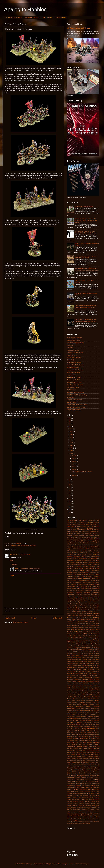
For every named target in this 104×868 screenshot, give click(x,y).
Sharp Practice (91, 766)
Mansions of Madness (73, 693)
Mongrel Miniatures (72, 703)
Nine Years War (76, 711)
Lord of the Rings (87, 689)
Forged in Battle (84, 630)
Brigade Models (94, 568)
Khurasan (94, 673)
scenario (83, 760)
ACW (87, 535)
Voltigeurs (79, 807)
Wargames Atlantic (82, 811)
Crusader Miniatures (80, 598)
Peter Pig (77, 731)
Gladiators (78, 642)
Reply (12, 560)
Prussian (69, 739)
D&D (90, 600)
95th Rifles (77, 533)
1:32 (68, 524)
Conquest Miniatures (92, 592)
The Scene (83, 790)
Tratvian (69, 799)
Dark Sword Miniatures (94, 602)
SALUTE (84, 756)
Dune (84, 608)
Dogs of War (88, 606)
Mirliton (83, 701)
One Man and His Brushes (75, 385)
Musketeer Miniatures (75, 707)
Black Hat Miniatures (90, 559)
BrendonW (70, 568)
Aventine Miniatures (94, 549)
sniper (76, 770)
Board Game (91, 565)
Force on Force (92, 628)
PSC (74, 739)
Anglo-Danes (87, 541)
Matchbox (69, 695)
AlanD (96, 537)
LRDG (98, 689)
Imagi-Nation (96, 660)
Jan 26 (74, 456)
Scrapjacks (93, 762)
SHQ (98, 766)
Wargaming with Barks (74, 410)
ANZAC (87, 543)
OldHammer (78, 719)
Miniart (68, 701)
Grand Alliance (76, 644)
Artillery (92, 547)
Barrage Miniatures (72, 553)
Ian (77, 660)
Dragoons (79, 608)
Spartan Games (88, 772)
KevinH (81, 673)
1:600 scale (85, 524)
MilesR (69, 699)
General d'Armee (88, 640)
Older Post (57, 618)
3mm (80, 531)
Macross (76, 691)
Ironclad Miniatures (79, 664)
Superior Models (71, 784)
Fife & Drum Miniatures (77, 622)
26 (70, 418)
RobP (98, 750)
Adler (68, 537)
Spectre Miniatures (72, 774)
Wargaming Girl (71, 402)
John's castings (77, 669)
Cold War (91, 588)
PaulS (72, 727)
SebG (68, 764)
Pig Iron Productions (79, 733)
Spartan (81, 772)
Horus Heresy (84, 656)
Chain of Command (79, 580)
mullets (79, 705)
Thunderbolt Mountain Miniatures (75, 793)
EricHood (72, 864)
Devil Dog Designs (94, 604)
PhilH (88, 731)
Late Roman (79, 683)
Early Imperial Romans (79, 610)
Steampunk (93, 776)
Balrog (92, 551)
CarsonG (74, 578)
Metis (68, 697)
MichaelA (81, 697)
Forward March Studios (74, 362)
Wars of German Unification (81, 817)
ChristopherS (71, 586)
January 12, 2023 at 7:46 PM (21, 555)
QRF (87, 739)
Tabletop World (95, 784)
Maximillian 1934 (88, 695)
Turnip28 (33, 545)
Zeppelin (69, 823)
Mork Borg (96, 703)
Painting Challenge (74, 722)
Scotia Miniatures (72, 762)
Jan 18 (74, 464)
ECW (74, 612)
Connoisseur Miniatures (74, 592)
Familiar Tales (89, 618)
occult (98, 715)
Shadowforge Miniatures (79, 766)
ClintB (79, 588)
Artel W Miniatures (85, 547)
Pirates (69, 735)
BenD (79, 557)
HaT (75, 654)
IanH (80, 660)
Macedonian (70, 691)
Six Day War (85, 768)
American (83, 539)
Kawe (68, 673)
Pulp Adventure (80, 739)
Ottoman (97, 721)
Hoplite (73, 656)
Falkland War (81, 618)
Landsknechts (90, 681)
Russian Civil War (82, 754)
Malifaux (87, 691)
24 (70, 424)
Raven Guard (79, 743)
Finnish (86, 622)
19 (70, 488)
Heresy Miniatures (82, 654)
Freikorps (79, 634)
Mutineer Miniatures (92, 707)
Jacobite (97, 665)
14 (70, 501)
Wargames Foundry (86, 813)
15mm (77, 526)
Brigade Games (83, 568)
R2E (87, 741)
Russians (91, 754)
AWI (80, 551)
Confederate (88, 590)
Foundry (75, 632)
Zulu (84, 823)
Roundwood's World (73, 387)
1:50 (78, 524)
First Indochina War (83, 624)
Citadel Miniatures (81, 586)
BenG (83, 557)
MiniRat (78, 701)
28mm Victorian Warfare (74, 338)
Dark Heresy (84, 602)
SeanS (98, 762)
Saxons (69, 760)
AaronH (95, 533)
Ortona (78, 721)
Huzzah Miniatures (94, 658)
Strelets (73, 782)
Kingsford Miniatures (78, 677)
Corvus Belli (79, 594)
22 (70, 479)
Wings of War (91, 819)
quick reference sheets (72, 741)
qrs (90, 739)
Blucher (74, 565)
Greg (76, 648)
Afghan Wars (74, 537)
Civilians (90, 586)
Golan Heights (91, 642)
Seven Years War (89, 764)
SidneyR (69, 768)
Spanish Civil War (72, 772)
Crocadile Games (87, 596)
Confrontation (96, 590)
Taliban (69, 786)
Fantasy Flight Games (73, 620)
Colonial (97, 588)
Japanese (81, 667)
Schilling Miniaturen (91, 760)
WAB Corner (70, 397)
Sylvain (82, 784)
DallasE (69, 602)
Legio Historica (89, 687)
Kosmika (69, 681)
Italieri (88, 665)
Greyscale (82, 648)
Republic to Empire (93, 746)
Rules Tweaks (61, 17)
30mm (68, 531)
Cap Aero (77, 576)
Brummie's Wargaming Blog (75, 343)
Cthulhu (97, 598)
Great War (74, 646)
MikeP (93, 697)
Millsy (74, 699)
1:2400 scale (84, 522)
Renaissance (71, 746)
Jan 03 (74, 475)
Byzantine (92, 573)
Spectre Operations (84, 774)
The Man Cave (71, 390)
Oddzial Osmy (71, 717)
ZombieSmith (80, 823)
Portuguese (93, 735)
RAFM (91, 741)
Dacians (93, 600)
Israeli (98, 664)
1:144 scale (73, 522)
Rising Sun (89, 750)
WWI (72, 821)
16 (70, 496)
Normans (84, 711)
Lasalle (74, 683)
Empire (68, 614)
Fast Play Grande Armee (88, 620)
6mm (68, 533)
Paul (91, 725)
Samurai (97, 756)
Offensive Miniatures (81, 717)
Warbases (91, 809)
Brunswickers (96, 571)
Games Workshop (77, 638)
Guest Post (77, 650)
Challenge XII (70, 582)
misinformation (90, 701)
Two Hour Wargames (72, 801)
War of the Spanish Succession (79, 809)
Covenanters (87, 594)
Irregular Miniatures (90, 664)
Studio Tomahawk (90, 782)
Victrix (75, 805)
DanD (73, 602)
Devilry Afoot (70, 606)
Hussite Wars (85, 658)
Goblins (84, 642)
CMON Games (85, 588)
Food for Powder (95, 626)
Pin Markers (96, 733)
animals (78, 543)
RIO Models (82, 750)
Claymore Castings (71, 588)
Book (98, 566)
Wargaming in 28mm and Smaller (77, 405)
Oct (72, 432)
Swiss (77, 784)
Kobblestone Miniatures (89, 679)
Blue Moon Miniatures (82, 565)
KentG (72, 673)
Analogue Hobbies (25, 9)
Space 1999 (90, 770)
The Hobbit (86, 788)
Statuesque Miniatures (83, 776)
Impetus (90, 662)
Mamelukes (96, 691)
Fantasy (96, 618)
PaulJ (68, 727)
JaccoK (92, 665)
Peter (72, 731)
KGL (90, 673)
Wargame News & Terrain (75, 400)
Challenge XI (96, 580)
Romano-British (85, 752)
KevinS (86, 673)
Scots (79, 762)
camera (91, 574)
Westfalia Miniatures (80, 819)
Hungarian (69, 658)
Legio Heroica (80, 687)
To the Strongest (78, 795)
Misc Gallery (48, 17)
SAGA (79, 756)
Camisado (70, 348)
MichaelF (87, 697)
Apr (72, 445)
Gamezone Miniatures (89, 638)
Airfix (92, 537)
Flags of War (96, 624)
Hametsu (74, 652)
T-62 (90, 784)
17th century (84, 527)
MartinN (97, 693)
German (96, 640)
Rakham (95, 741)
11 (70, 509)
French (84, 634)
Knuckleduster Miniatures (74, 679)
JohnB (84, 669)
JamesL (75, 667)
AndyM (81, 541)
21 (70, 482)
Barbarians (97, 551)
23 (70, 426)
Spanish (97, 770)
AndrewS (76, 541)
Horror (77, 656)
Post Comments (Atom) (21, 622)
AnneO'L (83, 543)
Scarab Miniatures (76, 760)
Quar (98, 739)
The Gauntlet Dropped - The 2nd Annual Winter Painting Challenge (86, 232)
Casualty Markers (82, 578)
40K (83, 531)
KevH (77, 673)
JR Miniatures (91, 669)
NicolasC (69, 711)
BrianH (76, 568)
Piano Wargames (95, 731)
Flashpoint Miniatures (82, 626)
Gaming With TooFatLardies (75, 365)
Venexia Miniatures (79, 803)
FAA (75, 618)
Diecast (77, 606)
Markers (88, 693)
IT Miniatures (70, 665)
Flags (90, 624)
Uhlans (81, 801)
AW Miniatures (71, 551)
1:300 (98, 522)
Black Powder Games (73, 340)
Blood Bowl (92, 563)
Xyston (80, 821)
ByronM (87, 573)
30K (98, 529)
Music (98, 705)
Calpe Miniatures (82, 574)
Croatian (80, 596)
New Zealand (85, 709)
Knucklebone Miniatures (22, 545)
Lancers (74, 681)
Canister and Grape (73, 350)
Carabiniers (96, 576)
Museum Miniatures (89, 705)
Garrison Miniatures (79, 640)
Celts (90, 578)
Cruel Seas (70, 598)
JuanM (75, 671)
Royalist (97, 752)
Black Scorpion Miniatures (79, 561)
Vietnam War (81, 805)
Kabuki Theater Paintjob (93, 671)
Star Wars (73, 776)
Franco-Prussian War (89, 632)
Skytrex (97, 768)
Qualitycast (94, 739)
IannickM (85, 660)
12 (70, 507)
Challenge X (89, 580)
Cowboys (94, 594)
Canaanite (96, 574)
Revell (85, 748)
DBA (77, 604)
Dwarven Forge (89, 608)
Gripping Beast (90, 648)
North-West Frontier (72, 713)
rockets (69, 752)
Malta (91, 691)
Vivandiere (73, 807)
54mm (97, 531)
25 (70, 421)
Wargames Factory (72, 813)
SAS (88, 758)
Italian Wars (82, 665)
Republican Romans (72, 748)
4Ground (92, 531)
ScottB (83, 762)
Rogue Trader (76, 752)
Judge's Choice (82, 671)
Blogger (86, 864)
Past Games (85, 725)
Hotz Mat (91, 656)
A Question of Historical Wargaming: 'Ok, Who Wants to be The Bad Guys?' (87, 269)
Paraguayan (96, 723)
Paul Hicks (96, 725)
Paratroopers (71, 725)
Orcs (73, 721)
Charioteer (80, 584)
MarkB (83, 693)
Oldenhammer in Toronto (74, 382)
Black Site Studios (91, 561)
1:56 (80, 524)
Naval (79, 709)
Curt (16, 568)
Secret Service (74, 764)
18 (70, 490)
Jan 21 (74, 458)
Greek (94, 646)
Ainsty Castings (82, 537)
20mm (79, 529)
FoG (88, 626)
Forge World (75, 630)
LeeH (74, 687)
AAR (91, 533)
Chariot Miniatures (71, 584)
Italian (76, 665)
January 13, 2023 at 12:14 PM (30, 568)
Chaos (89, 582)
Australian (80, 549)
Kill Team (79, 675)
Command (69, 590)
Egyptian (84, 612)
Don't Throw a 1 (71, 355)
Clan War (96, 586)
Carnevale (69, 578)
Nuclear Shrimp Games (83, 715)
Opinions (69, 721)
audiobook (74, 549)
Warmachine (96, 815)
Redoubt (97, 744)
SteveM (82, 780)
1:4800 (74, 524)
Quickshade (82, 741)
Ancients (69, 541)
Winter (97, 819)
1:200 (78, 522)
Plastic (73, 735)
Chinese (92, 584)
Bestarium (88, 557)
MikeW (97, 697)
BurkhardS (70, 573)
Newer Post (10, 618)
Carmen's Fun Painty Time (75, 353)
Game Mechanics (90, 636)
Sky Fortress (92, 768)
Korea (98, 679)
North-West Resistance (84, 713)
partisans (78, 725)
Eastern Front (92, 610)
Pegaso (85, 727)
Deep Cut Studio (84, 604)
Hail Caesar (91, 650)
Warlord (90, 815)
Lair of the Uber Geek (73, 372)
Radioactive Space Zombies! (84, 206)
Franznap (73, 634)
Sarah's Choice (71, 758)
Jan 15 (74, 467)
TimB (88, 793)
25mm (84, 529)
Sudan (97, 782)
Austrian (86, 549)
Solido (80, 770)
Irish (72, 664)
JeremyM (87, 667)
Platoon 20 (79, 735)
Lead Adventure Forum (74, 377)
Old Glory (90, 717)
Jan (72, 453)
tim (11, 555)
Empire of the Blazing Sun (78, 614)
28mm (12, 545)
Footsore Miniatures (72, 628)
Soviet (84, 770)
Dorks (74, 608)
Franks (98, 632)
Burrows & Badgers (78, 573)
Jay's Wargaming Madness (75, 370)
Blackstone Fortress (82, 563)
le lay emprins (71, 375)
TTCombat (91, 799)
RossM (92, 752)
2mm (95, 529)
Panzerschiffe (88, 723)
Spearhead (96, 772)
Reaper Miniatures (93, 742)
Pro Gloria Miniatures (81, 737)
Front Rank (74, 636)
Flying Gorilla (71, 360)
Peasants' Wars (78, 727)
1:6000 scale (93, 524)
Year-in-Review (86, 821)
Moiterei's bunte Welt (73, 380)
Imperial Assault (83, 662)
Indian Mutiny (96, 662)
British (82, 570)
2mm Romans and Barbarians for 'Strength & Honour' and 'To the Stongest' (85, 307)
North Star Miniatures (93, 711)
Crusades (91, 598)
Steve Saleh (76, 780)
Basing (88, 553)
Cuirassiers (70, 600)
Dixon (82, 606)
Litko (80, 689)
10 (70, 512)
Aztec (83, 551)
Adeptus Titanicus (94, 535)
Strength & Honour (81, 782)
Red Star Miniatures (86, 744)
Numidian (93, 715)
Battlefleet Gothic (87, 555)
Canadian (70, 576)
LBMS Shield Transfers (90, 683)
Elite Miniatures (95, 612)
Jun (72, 443)
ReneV (85, 746)
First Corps (74, 624)
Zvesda (88, 823)
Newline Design (95, 709)
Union (86, 801)
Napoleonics (71, 709)
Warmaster (70, 817)
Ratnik (72, 743)
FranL (68, 634)
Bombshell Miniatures (89, 566)
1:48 (71, 524)
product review (94, 737)
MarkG (92, 693)
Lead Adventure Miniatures (81, 685)
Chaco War (70, 580)
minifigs (73, 701)
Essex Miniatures (88, 616)
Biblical (93, 557)
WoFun (68, 821)
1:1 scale (90, 520)
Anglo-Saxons (95, 541)
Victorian (87, 803)
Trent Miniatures (76, 799)
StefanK (78, 778)
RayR (85, 742)
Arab (91, 543)
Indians (69, 664)
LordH (94, 689)
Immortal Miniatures (72, 662)
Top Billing (75, 797)
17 (70, 493)
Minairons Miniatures (82, 699)
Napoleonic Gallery (32, 17)
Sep (72, 434)
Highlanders (91, 654)
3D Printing (74, 531)
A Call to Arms (85, 533)
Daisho (98, 600)
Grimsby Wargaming (73, 367)
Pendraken (91, 727)
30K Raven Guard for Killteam (78, 28)
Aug (72, 437)
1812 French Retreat (93, 527)
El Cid (89, 612)
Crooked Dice (96, 596)
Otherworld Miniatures (87, 721)
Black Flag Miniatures (78, 559)
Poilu (84, 735)
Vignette (88, 805)
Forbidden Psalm (83, 628)
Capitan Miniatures (86, 576)
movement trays (71, 705)
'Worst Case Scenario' (80, 520)
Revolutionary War (94, 748)
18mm (68, 529)
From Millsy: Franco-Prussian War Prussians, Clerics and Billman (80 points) (86, 220)
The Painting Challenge (13, 17)
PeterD (83, 731)
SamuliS (90, 756)
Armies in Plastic (83, 545)
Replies (14, 564)
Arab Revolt (96, 543)
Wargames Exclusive (93, 811)
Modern (97, 701)
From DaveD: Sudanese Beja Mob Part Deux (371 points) (86, 257)
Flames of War (71, 626)
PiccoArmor (70, 733)
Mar (72, 448)
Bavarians (69, 557)
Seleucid (81, 764)
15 (70, 498)
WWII (76, 821)
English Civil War (72, 616)
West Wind (70, 819)
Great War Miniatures (85, 646)
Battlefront (96, 555)
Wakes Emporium (90, 807)
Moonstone (82, 703)
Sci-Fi (98, 760)
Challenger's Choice (81, 582)
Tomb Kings (92, 795)
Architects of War (72, 545)
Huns (74, 658)
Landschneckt (81, 681)
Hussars (79, 658)
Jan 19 (74, 461)
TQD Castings (95, 797)
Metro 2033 (74, 697)
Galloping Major (82, 636)
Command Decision (79, 590)
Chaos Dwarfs (96, 582)
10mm (72, 527)
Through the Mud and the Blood (89, 791)
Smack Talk (70, 770)
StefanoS (84, 778)
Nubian (73, 715)
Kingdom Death (87, 675)
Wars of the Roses (94, 817)
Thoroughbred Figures (72, 791)
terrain (93, 786)
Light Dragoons (75, 689)
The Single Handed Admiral (75, 392)
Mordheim (89, 703)
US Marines (92, 801)
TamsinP (78, 786)
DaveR (73, 604)
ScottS (87, 762)
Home (34, 618)
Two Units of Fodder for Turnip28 (82, 472)
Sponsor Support (95, 774)
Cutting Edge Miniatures (82, 600)
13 (70, 504)
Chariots (86, 584)
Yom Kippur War (95, 821)
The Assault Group (77, 788)
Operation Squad (95, 719)
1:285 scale (92, 522)
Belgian (75, 557)
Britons (88, 571)
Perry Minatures (76, 729)
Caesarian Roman (71, 574)
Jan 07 (74, 469)
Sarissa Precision (82, 758)
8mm (72, 533)
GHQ (68, 642)
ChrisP (97, 584)
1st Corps (74, 529)
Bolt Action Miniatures (74, 566)
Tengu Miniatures (86, 786)
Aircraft (88, 537)
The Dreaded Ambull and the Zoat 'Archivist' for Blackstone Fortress (86, 321)
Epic (80, 616)
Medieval (97, 695)
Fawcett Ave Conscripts (74, 357)
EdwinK (79, 612)
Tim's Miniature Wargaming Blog (77, 395)
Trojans (83, 799)
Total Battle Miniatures (85, 797)
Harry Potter (89, 652)
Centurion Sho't (95, 578)
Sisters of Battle (76, 768)
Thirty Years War (93, 790)
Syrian (86, 784)
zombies (73, 823)
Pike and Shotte (88, 733)
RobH (94, 750)
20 (70, 485)
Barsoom (82, 553)
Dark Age (78, 602)
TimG (92, 793)
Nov (72, 429)
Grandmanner (86, 644)
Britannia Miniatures (72, 571)
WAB (83, 807)
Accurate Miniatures (79, 535)
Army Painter (76, 547)
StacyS (68, 776)
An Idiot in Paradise (93, 539)
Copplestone (71, 594)
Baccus (87, 551)
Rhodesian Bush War (72, 750)
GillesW (73, 642)
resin (80, 748)
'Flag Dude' (70, 520)
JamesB (69, 667)
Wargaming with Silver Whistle (76, 407)
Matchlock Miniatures (77, 695)
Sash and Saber (95, 758)
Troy (87, 799)
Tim (85, 793)
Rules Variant (71, 754)
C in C (97, 573)
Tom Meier (85, 795)
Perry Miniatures (89, 729)
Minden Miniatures (94, 699)
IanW (90, 660)
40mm (87, 531)
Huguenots (97, 656)
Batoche (93, 553)
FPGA (81, 632)
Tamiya (73, 786)
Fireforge (91, 622)
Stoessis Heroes (89, 780)
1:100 (94, 520)
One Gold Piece (86, 719)
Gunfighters (84, 650)
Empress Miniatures (93, 614)
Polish (87, 735)
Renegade (79, 746)
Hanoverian (81, 652)
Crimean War (74, 596)
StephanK (89, 778)
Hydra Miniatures (71, 660)
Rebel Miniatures (72, 744)
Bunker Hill (70, 345)
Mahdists (82, 691)
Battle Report (77, 555)
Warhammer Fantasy (80, 815)
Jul (71, 440)
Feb (72, 451)
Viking (93, 805)
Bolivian (97, 565)
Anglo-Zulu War (71, 543)
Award (77, 551)
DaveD (69, 604)
